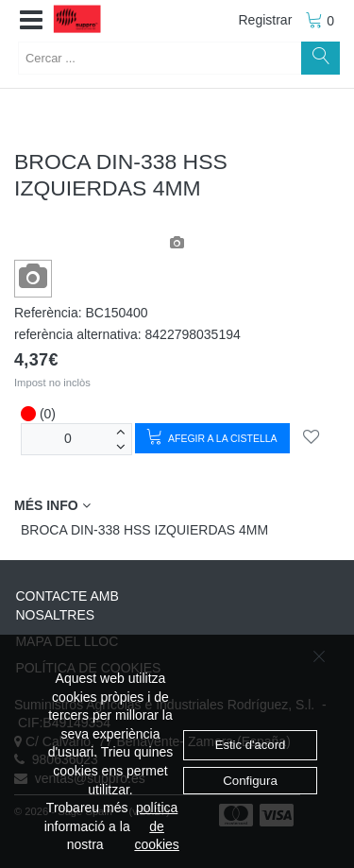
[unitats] (68, 439)
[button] (31, 21)
